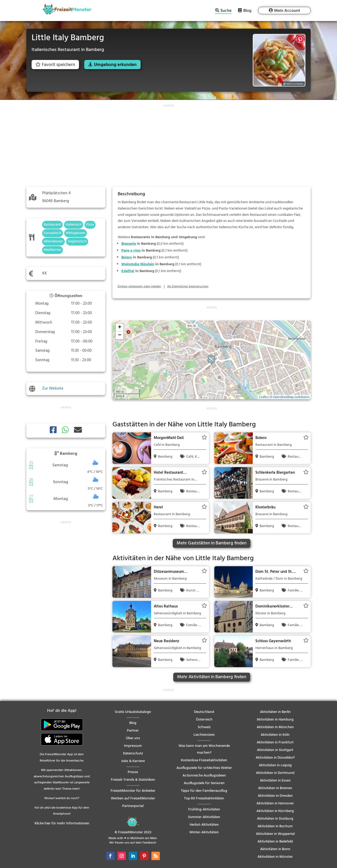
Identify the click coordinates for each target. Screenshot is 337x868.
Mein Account (287, 11)
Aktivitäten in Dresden (275, 796)
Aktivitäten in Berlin (275, 712)
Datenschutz (133, 754)
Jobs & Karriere (133, 761)
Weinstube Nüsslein (138, 264)
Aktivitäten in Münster (275, 857)
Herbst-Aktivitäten (204, 825)
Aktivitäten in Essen (275, 781)
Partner (133, 731)
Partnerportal (133, 806)
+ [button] (120, 328)
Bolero (127, 257)
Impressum (133, 746)
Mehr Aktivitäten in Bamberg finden (212, 677)
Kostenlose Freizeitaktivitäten (204, 760)
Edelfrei (128, 271)
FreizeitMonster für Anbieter (133, 791)
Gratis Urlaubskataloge (133, 712)
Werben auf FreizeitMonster (133, 798)
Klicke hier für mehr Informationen (62, 823)
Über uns (133, 738)
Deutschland (204, 712)
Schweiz (204, 727)
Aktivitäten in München (275, 727)
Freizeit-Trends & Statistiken (133, 780)
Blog (247, 11)
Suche (226, 11)
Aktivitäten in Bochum (275, 826)
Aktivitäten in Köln (275, 735)
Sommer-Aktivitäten (204, 817)
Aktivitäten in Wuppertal (275, 834)
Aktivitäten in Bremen (275, 788)
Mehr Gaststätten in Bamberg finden (212, 543)
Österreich (204, 720)
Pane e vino (131, 251)
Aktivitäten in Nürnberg (275, 811)
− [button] (120, 335)
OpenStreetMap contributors (291, 397)
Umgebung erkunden (115, 65)
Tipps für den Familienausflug (204, 791)
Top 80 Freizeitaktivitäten (204, 798)
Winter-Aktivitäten (204, 832)
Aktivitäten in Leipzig (275, 765)
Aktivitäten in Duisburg (275, 819)
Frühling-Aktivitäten (204, 810)
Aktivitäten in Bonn (275, 849)
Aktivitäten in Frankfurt (275, 742)
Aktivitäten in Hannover (275, 803)
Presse (133, 772)
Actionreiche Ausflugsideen (204, 776)
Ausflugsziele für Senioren (204, 783)
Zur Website (53, 389)
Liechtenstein (204, 735)
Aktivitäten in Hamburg (275, 720)
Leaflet (263, 397)
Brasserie (129, 244)
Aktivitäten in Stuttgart (275, 750)
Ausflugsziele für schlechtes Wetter (204, 768)
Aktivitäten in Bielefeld (275, 842)
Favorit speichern (55, 65)
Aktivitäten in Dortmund (275, 773)
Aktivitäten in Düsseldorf (275, 758)
